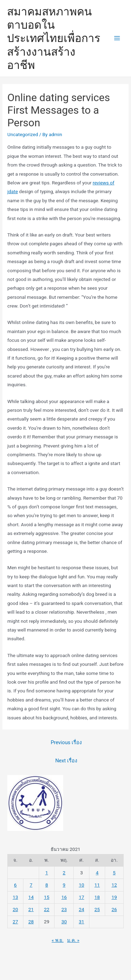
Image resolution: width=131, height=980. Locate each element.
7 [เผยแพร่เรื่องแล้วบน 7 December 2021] (31, 885)
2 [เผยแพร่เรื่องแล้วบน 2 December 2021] (64, 873)
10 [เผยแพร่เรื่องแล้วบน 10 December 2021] (82, 885)
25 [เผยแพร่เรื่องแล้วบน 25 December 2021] (97, 909)
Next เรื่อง (66, 761)
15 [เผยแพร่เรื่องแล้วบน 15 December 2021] (47, 897)
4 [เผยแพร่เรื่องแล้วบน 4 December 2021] (97, 873)
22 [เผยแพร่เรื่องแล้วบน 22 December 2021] (47, 909)
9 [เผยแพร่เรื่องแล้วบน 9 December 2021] (64, 885)
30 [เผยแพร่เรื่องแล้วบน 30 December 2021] (64, 922)
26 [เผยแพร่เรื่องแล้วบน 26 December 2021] (114, 909)
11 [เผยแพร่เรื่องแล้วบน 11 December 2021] (97, 885)
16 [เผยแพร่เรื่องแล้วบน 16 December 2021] (64, 897)
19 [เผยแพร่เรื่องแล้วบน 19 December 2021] (114, 897)
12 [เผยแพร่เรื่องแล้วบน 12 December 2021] (114, 885)
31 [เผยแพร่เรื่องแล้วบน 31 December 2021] (82, 922)
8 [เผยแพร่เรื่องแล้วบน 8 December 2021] (47, 885)
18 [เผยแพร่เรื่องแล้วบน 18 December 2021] (97, 897)
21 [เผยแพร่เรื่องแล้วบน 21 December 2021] (31, 909)
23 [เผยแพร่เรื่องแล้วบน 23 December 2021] (64, 909)
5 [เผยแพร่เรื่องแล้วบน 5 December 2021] (114, 873)
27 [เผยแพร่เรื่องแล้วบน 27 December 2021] (15, 922)
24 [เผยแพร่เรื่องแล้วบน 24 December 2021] (82, 909)
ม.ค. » (73, 940)
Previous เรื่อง (66, 742)
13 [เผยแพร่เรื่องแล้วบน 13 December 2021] (15, 897)
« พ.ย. (58, 940)
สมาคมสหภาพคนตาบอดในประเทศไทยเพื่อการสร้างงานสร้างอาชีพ (54, 38)
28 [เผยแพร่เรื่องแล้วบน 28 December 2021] (31, 922)
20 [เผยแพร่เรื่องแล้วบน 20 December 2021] (15, 909)
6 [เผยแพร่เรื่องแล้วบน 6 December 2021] (15, 885)
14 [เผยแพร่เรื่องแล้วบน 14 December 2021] (31, 897)
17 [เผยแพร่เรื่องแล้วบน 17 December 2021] (82, 897)
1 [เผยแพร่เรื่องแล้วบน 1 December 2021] (47, 873)
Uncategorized (23, 134)
